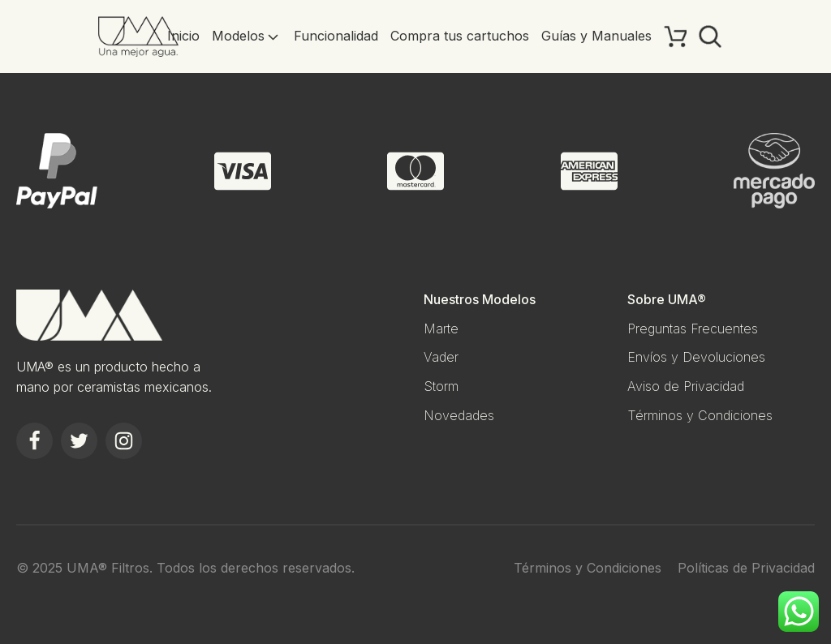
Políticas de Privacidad (746, 568)
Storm (441, 386)
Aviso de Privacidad (686, 386)
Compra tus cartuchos (460, 36)
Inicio (183, 36)
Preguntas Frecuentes (693, 328)
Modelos (247, 36)
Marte (441, 328)
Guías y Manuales (596, 36)
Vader (441, 357)
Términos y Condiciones (700, 415)
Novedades (459, 415)
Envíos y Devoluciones (696, 357)
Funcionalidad (336, 36)
